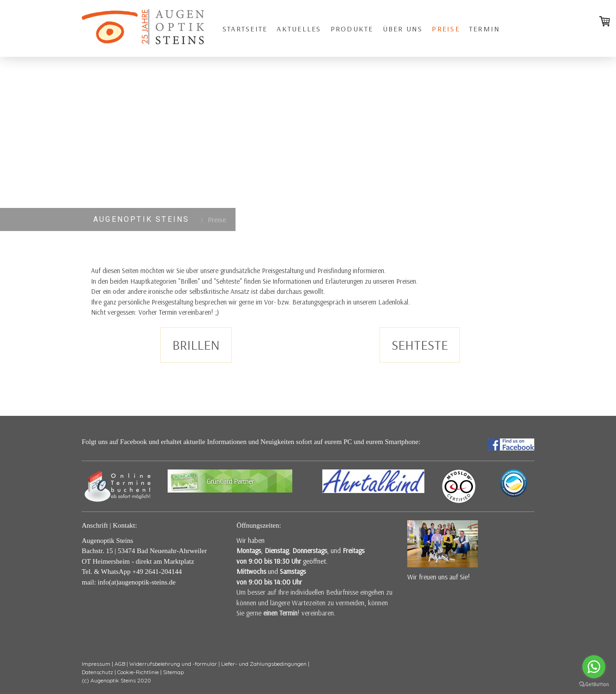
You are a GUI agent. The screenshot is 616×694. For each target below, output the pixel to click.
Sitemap (173, 672)
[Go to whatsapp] (594, 667)
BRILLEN (196, 345)
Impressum (96, 664)
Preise (446, 29)
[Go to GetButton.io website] (594, 685)
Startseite (245, 29)
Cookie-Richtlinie (138, 672)
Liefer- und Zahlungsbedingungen (264, 664)
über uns (403, 29)
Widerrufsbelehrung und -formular (173, 664)
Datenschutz (97, 672)
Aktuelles (299, 29)
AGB (120, 664)
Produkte (352, 29)
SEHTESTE (420, 345)
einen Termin (280, 613)
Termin (485, 29)
